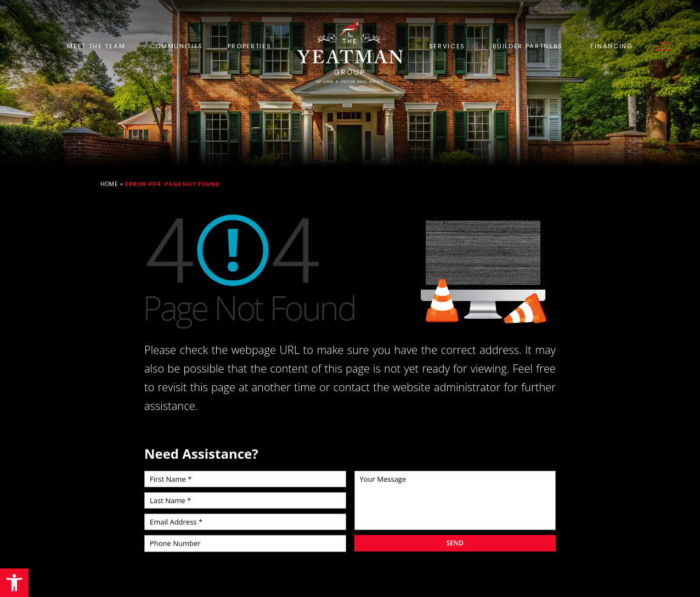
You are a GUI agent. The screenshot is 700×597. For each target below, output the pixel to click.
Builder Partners (528, 46)
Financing (611, 46)
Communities (176, 46)
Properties (250, 46)
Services (447, 46)
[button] (14, 583)
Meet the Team (96, 46)
